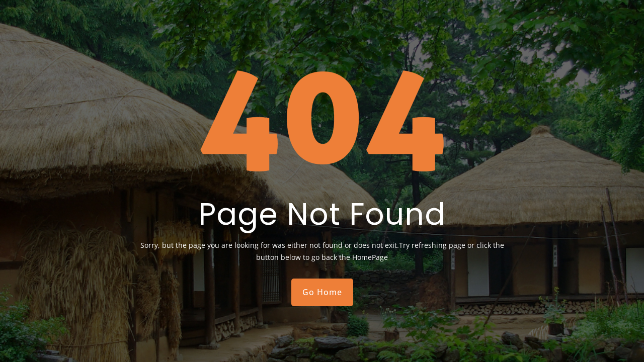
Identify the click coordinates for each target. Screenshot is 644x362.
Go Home (322, 292)
